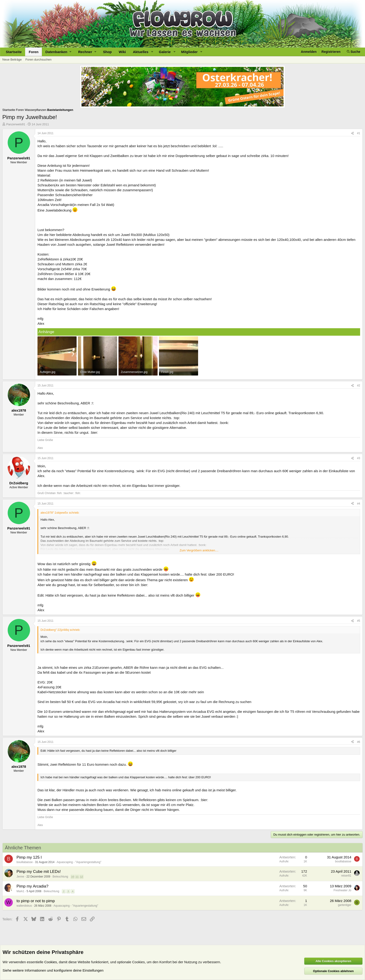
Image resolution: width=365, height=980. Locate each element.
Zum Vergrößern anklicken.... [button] (199, 550)
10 (73, 877)
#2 (359, 386)
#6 (359, 742)
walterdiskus (24, 906)
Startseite (14, 52)
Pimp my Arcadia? (32, 886)
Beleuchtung (60, 877)
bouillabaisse (25, 862)
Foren (34, 52)
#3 (359, 458)
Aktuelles (141, 52)
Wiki (122, 52)
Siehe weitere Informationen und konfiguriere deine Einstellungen (53, 970)
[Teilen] (352, 133)
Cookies (51, 962)
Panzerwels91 (16, 124)
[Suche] (354, 52)
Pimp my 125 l (29, 857)
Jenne (20, 877)
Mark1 (20, 891)
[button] (58, 52)
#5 (359, 621)
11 (77, 877)
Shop (108, 52)
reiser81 (346, 876)
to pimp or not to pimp (36, 901)
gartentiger (345, 905)
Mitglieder (189, 52)
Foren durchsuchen (38, 60)
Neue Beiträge (12, 60)
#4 (359, 504)
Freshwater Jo (342, 890)
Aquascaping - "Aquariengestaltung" (79, 862)
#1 (359, 133)
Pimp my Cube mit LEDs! (39, 872)
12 (81, 877)
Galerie (165, 52)
